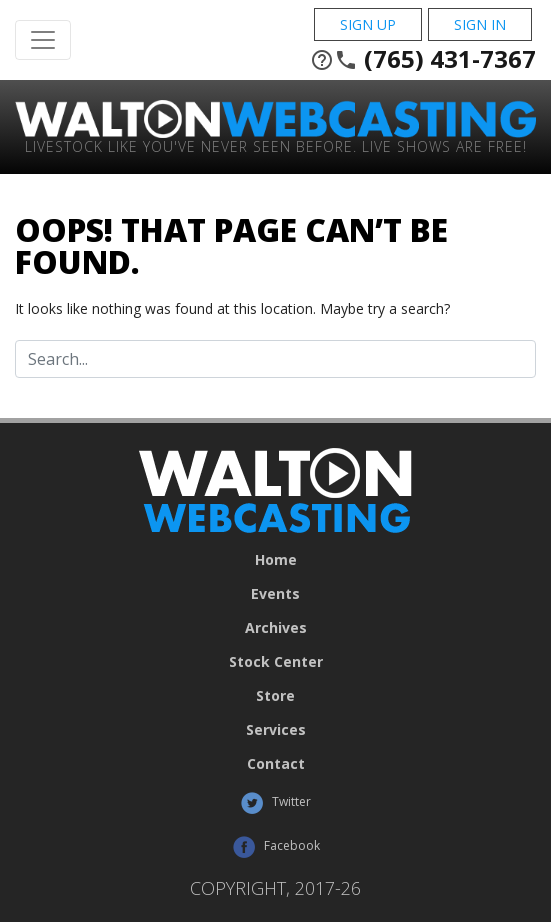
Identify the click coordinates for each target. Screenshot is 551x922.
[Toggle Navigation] (43, 40)
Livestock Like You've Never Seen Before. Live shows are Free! (276, 145)
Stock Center (276, 662)
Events (275, 594)
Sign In (480, 24)
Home (276, 560)
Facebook (276, 847)
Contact (276, 764)
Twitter (275, 803)
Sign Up (368, 24)
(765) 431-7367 (423, 59)
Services (276, 730)
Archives (276, 628)
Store (275, 696)
